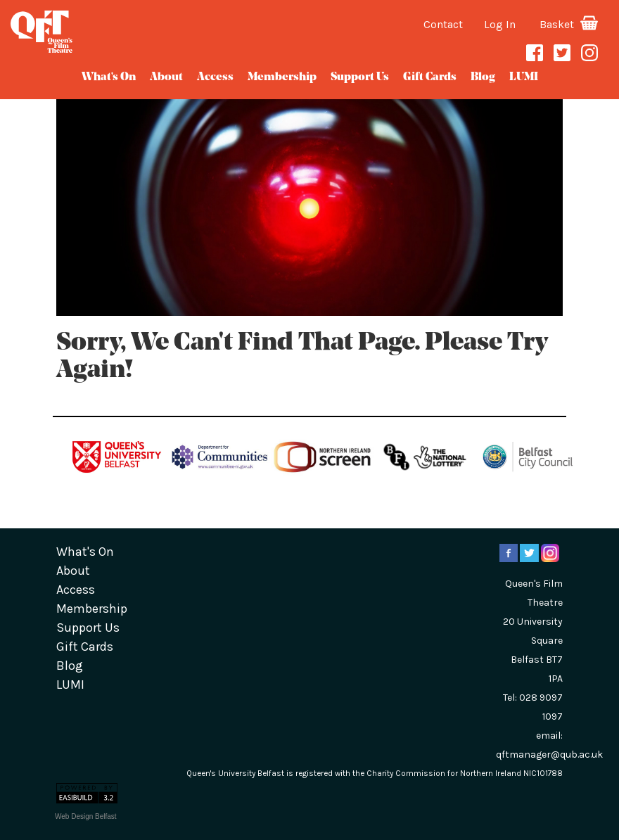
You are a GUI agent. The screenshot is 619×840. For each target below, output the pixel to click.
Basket (569, 24)
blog (483, 77)
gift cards (430, 77)
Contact (443, 24)
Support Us (360, 77)
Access (215, 77)
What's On (109, 77)
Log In (500, 24)
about (166, 77)
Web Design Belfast (86, 816)
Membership (282, 77)
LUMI (524, 77)
